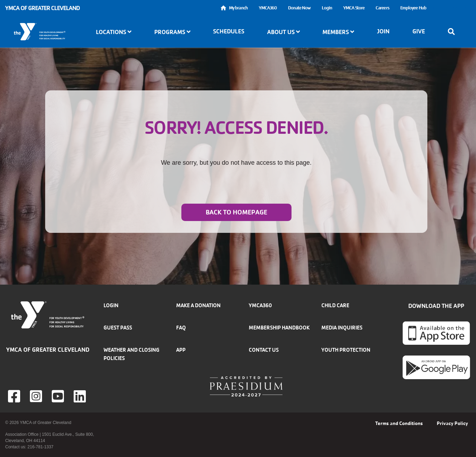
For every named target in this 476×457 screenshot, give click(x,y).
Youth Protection (346, 350)
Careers (382, 8)
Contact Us (264, 350)
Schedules (229, 31)
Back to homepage (236, 212)
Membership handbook (279, 328)
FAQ (181, 328)
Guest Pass (118, 328)
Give (419, 31)
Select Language (451, 8)
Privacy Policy (452, 423)
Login (327, 8)
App (181, 350)
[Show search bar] (453, 32)
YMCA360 (268, 8)
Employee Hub (413, 8)
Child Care (335, 305)
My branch (238, 8)
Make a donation (198, 305)
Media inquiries (342, 328)
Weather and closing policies (132, 354)
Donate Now (299, 8)
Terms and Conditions (399, 423)
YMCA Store (354, 8)
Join (383, 31)
